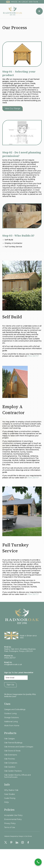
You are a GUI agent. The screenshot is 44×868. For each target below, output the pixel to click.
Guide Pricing (10, 807)
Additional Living (11, 731)
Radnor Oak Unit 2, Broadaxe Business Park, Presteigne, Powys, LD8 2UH (20, 659)
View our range (13, 109)
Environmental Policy (13, 829)
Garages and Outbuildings (15, 719)
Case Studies (10, 803)
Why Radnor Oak (11, 799)
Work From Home (12, 735)
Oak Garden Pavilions (13, 780)
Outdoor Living (10, 723)
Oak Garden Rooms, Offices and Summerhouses (17, 785)
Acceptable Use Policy (13, 825)
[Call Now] (38, 862)
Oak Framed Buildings (13, 752)
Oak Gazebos (10, 776)
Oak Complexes (11, 772)
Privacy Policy (10, 833)
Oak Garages (9, 748)
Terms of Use (10, 837)
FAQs (6, 812)
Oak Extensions (11, 764)
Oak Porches (10, 768)
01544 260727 (33, 361)
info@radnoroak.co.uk (13, 674)
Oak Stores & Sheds (12, 760)
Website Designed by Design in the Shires (18, 841)
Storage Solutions (11, 727)
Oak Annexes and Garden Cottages (19, 756)
